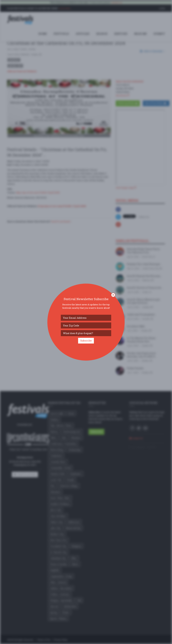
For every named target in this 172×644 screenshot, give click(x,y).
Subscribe (86, 341)
